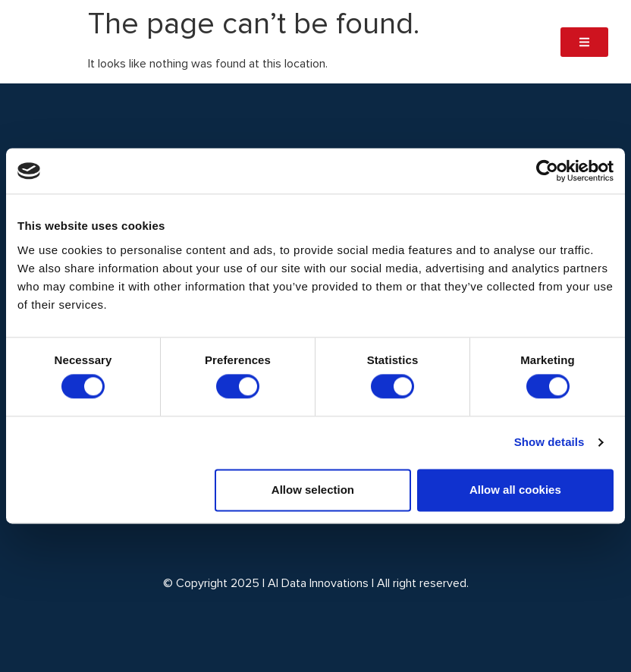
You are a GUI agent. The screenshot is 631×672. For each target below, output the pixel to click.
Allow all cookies (515, 490)
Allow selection (313, 490)
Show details (549, 443)
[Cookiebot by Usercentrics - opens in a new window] (547, 171)
